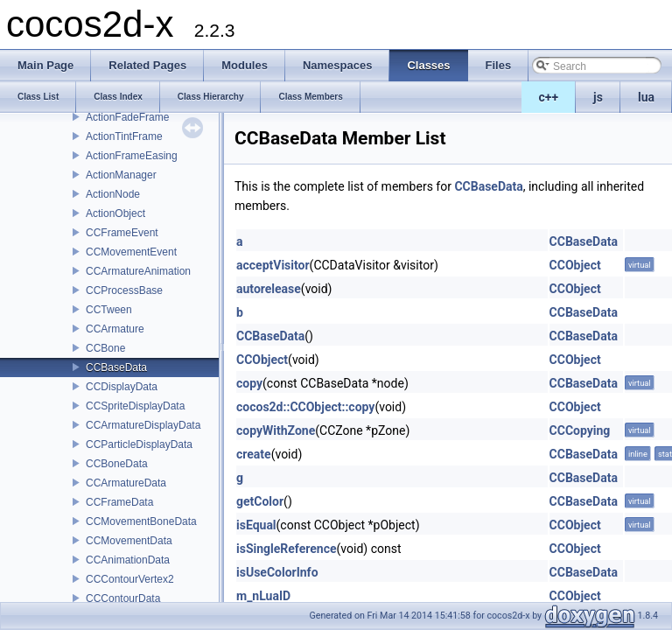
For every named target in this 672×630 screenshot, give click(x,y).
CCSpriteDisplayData (135, 406)
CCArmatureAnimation (138, 271)
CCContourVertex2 (130, 579)
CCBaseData (116, 367)
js (598, 97)
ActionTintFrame (124, 136)
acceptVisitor (273, 265)
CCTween (109, 310)
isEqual (256, 525)
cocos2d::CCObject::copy (305, 407)
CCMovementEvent (131, 252)
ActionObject (115, 213)
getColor (260, 501)
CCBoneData (117, 464)
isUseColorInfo (277, 572)
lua (646, 97)
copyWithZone (276, 430)
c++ (549, 97)
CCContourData (123, 598)
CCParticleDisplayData (139, 444)
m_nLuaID (263, 596)
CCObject (575, 265)
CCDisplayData (122, 387)
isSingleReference (287, 549)
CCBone (105, 348)
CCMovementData (129, 541)
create (254, 454)
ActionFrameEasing (132, 156)
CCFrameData (119, 502)
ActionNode (113, 194)
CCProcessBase (124, 290)
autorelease (269, 289)
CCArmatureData (126, 483)
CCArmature (115, 329)
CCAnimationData (128, 560)
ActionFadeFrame (127, 117)
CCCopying (580, 430)
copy (249, 383)
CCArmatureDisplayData (143, 425)
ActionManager (121, 175)
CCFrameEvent (122, 233)
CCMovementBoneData (141, 521)
